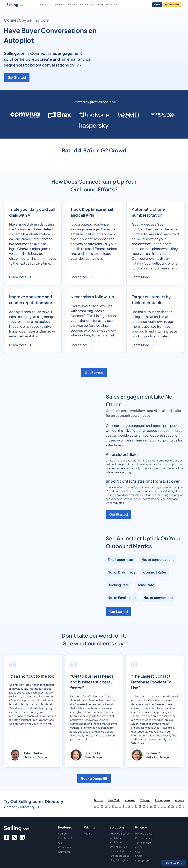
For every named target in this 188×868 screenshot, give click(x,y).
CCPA (139, 847)
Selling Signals (118, 846)
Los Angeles (163, 800)
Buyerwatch (86, 5)
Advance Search (119, 833)
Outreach (72, 5)
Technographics (119, 856)
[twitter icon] (14, 837)
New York (114, 800)
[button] (45, 5)
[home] (23, 5)
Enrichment (65, 838)
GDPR (139, 852)
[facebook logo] (7, 837)
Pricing (99, 5)
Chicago (145, 800)
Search (62, 833)
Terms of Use (143, 843)
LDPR (139, 856)
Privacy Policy (144, 838)
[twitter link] (22, 837)
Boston (98, 800)
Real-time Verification (116, 840)
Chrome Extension (121, 851)
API (60, 843)
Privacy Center (144, 833)
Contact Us (142, 861)
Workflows (58, 5)
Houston (130, 800)
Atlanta (180, 800)
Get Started (17, 77)
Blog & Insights (119, 860)
